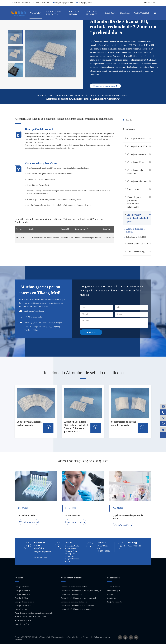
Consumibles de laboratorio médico (74, 587)
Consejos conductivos (137, 181)
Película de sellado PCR (135, 237)
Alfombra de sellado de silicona (113, 95)
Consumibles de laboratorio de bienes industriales (79, 598)
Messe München (73, 515)
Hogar (40, 95)
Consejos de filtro (136, 162)
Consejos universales (137, 154)
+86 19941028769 (43, 3)
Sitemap (86, 637)
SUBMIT (91, 332)
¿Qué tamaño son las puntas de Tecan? (128, 517)
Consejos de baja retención (135, 172)
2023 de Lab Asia (27, 515)
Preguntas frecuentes (115, 602)
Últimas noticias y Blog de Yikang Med (83, 461)
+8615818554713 (134, 546)
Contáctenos (142, 13)
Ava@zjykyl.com (85, 3)
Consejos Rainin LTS (137, 146)
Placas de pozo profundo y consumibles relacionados (134, 202)
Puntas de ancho (135, 189)
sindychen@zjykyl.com (64, 3)
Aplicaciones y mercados (54, 13)
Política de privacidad (102, 637)
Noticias (125, 13)
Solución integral (74, 13)
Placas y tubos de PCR (138, 244)
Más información (28, 522)
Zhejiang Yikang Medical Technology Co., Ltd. (51, 637)
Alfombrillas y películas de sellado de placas (76, 95)
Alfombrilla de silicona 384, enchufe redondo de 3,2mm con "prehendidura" (83, 99)
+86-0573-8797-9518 (22, 3)
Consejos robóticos (136, 138)
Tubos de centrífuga (136, 252)
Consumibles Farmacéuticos (71, 594)
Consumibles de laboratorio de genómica (76, 609)
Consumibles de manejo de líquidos (74, 602)
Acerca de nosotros (92, 13)
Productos (36, 13)
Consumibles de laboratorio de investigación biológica (81, 591)
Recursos (110, 13)
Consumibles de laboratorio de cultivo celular (78, 605)
